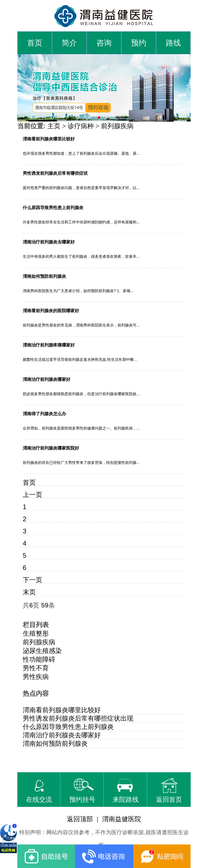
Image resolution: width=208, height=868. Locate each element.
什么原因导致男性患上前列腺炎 (68, 727)
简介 (69, 43)
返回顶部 (80, 819)
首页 (35, 43)
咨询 (104, 43)
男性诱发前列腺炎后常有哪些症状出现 (78, 718)
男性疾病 (36, 677)
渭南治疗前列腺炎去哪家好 (62, 735)
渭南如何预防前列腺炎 (55, 743)
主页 (54, 126)
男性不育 (36, 668)
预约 (139, 43)
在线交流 (39, 791)
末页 (29, 592)
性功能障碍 (39, 659)
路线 (173, 43)
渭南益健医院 (122, 819)
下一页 (32, 580)
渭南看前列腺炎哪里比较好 (62, 710)
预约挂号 (82, 791)
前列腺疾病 (117, 126)
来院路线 (126, 791)
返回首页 (169, 791)
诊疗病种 (81, 126)
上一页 (32, 495)
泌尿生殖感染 (42, 651)
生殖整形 (36, 633)
